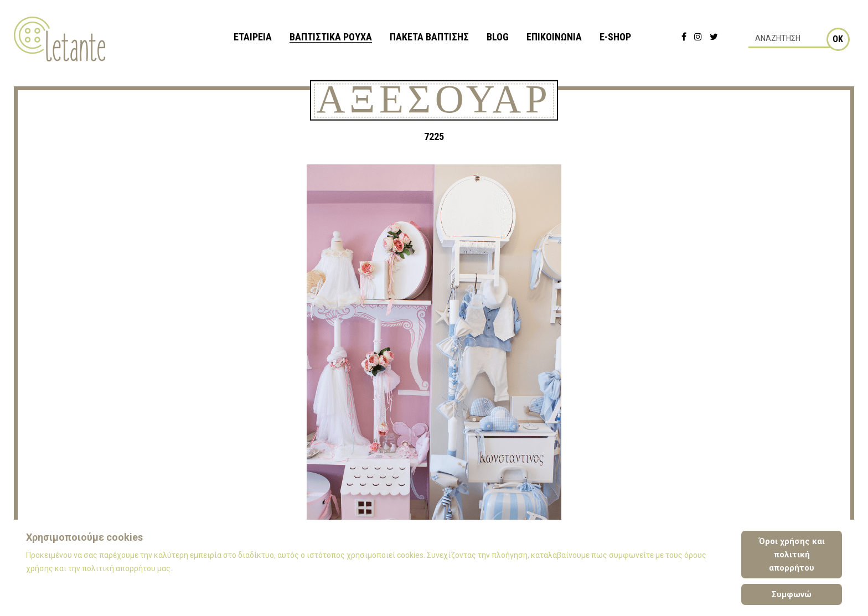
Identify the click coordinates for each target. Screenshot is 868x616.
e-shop (615, 37)
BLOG (498, 37)
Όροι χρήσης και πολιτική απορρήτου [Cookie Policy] (792, 555)
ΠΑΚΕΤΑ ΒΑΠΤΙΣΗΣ (429, 37)
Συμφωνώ (792, 594)
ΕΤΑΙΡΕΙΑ (253, 37)
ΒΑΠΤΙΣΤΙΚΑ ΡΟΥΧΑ (331, 37)
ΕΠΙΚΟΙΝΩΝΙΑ (554, 37)
